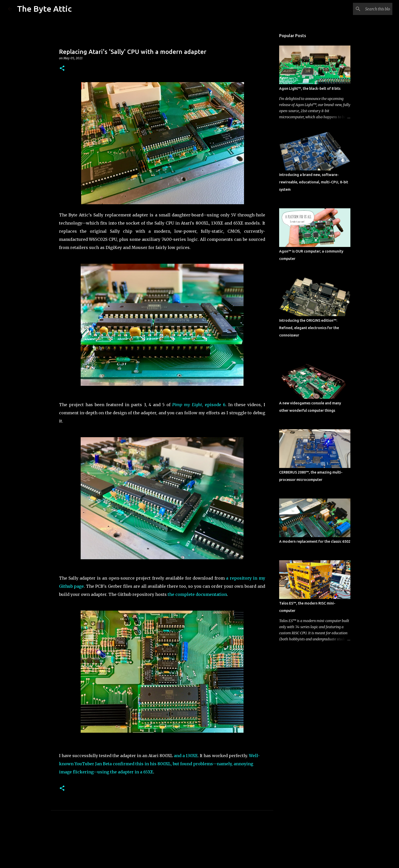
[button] (62, 69)
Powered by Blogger (199, 840)
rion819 (212, 850)
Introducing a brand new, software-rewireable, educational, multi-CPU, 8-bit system (314, 182)
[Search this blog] (366, 9)
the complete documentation (197, 594)
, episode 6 (199, 405)
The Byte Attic (44, 9)
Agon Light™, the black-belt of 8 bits (310, 89)
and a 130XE (186, 756)
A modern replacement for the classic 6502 (315, 541)
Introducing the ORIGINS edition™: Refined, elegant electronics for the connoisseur (309, 328)
